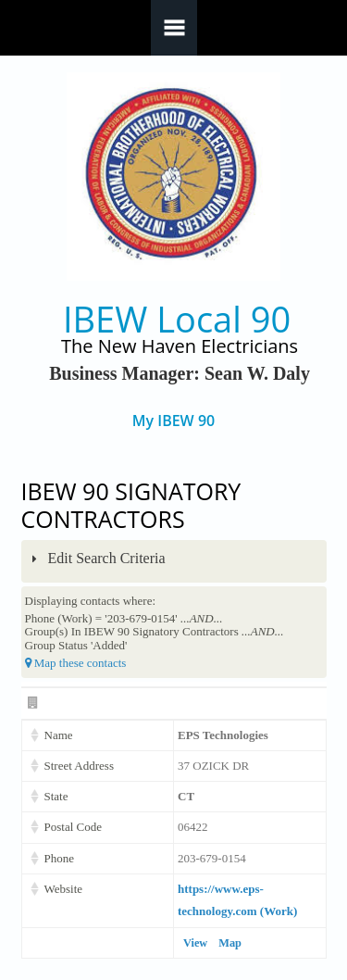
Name (59, 735)
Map (230, 943)
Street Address (79, 766)
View (195, 943)
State (56, 796)
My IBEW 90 (173, 421)
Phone (60, 858)
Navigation (174, 28)
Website (64, 889)
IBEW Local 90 (177, 319)
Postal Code (73, 827)
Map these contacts (76, 663)
